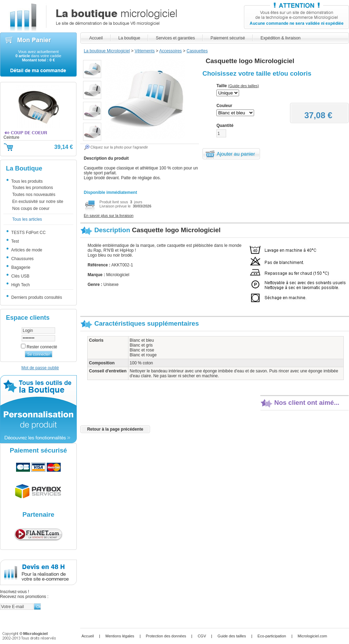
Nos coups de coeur (31, 209)
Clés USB (20, 276)
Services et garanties (175, 38)
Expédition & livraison (280, 38)
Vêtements (145, 51)
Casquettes (197, 51)
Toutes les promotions (33, 188)
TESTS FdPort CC (28, 233)
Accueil (96, 38)
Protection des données (166, 636)
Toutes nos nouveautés (34, 195)
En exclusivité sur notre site (38, 202)
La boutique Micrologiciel (107, 51)
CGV (202, 636)
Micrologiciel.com (312, 636)
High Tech (20, 285)
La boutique (129, 38)
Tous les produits (26, 181)
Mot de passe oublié (40, 368)
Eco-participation (272, 636)
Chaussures (22, 259)
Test (14, 241)
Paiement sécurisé (228, 38)
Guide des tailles (232, 636)
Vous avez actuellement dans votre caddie (38, 56)
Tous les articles (27, 220)
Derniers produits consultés (36, 297)
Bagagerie (20, 267)
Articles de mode (26, 250)
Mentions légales (120, 636)
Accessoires (170, 51)
